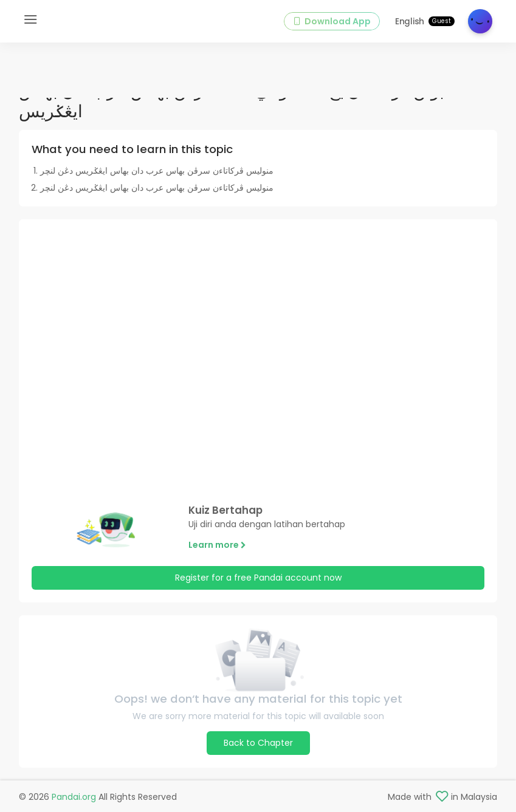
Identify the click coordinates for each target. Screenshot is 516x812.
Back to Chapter (258, 743)
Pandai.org (74, 797)
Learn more (217, 545)
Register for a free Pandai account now (258, 578)
